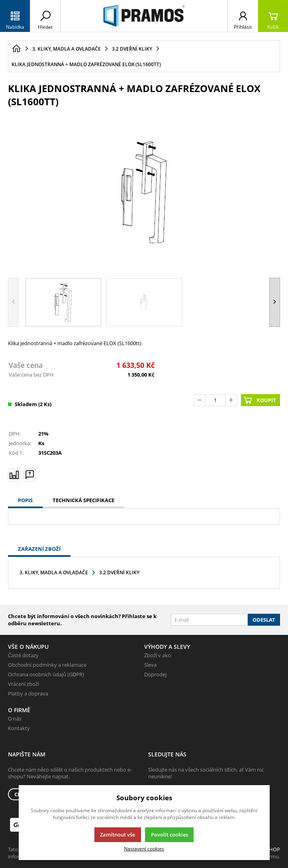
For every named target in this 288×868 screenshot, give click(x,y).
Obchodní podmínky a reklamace (47, 665)
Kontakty (19, 728)
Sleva (150, 665)
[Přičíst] (231, 400)
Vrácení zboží (24, 684)
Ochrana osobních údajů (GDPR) (46, 674)
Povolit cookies (169, 835)
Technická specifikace (83, 500)
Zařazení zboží (39, 549)
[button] (275, 302)
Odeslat (264, 620)
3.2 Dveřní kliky (119, 572)
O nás (15, 719)
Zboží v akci (158, 655)
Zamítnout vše (118, 835)
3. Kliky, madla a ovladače (54, 572)
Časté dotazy (23, 655)
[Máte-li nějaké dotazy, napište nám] (30, 475)
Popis (25, 500)
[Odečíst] (200, 400)
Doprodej (155, 674)
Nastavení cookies (144, 848)
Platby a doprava (28, 693)
